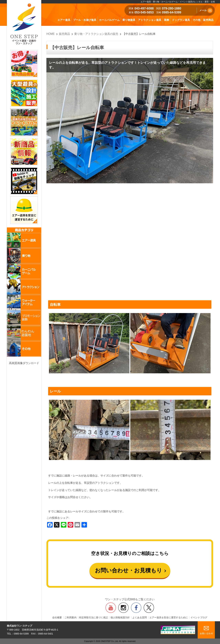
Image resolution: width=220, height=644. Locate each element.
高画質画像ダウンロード (24, 363)
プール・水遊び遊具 (85, 20)
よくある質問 (140, 617)
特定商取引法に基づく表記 (93, 617)
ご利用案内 (70, 617)
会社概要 (57, 617)
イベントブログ (199, 617)
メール (206, 11)
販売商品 (208, 20)
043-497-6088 (144, 8)
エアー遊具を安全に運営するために (169, 617)
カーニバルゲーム (109, 20)
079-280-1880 (172, 8)
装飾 (167, 20)
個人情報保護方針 (120, 617)
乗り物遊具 (129, 20)
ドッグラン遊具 (181, 20)
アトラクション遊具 (150, 20)
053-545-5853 (144, 12)
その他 (197, 20)
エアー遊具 (64, 20)
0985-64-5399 (172, 12)
